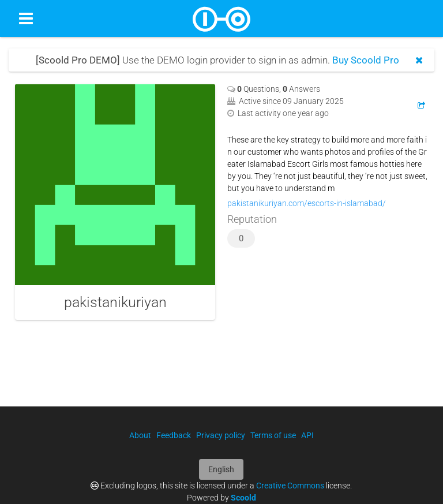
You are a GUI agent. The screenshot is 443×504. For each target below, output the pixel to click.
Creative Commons (290, 486)
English (221, 469)
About (140, 435)
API (307, 435)
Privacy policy (221, 435)
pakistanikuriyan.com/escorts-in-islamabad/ (307, 203)
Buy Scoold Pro (366, 60)
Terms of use (273, 435)
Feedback (174, 435)
